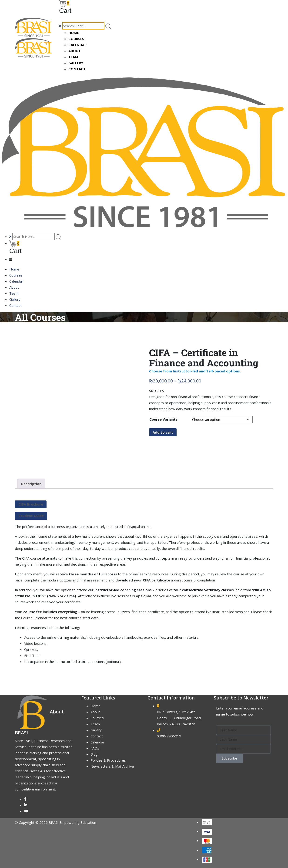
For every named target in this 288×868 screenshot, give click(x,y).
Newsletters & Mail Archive (112, 766)
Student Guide (31, 516)
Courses (76, 39)
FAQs (95, 748)
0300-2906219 (169, 736)
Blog (94, 754)
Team (73, 57)
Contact (77, 69)
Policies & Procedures (108, 760)
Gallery (76, 63)
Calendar (77, 45)
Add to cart (163, 432)
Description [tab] (31, 484)
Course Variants (163, 419)
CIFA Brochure (31, 504)
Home (74, 33)
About (75, 51)
